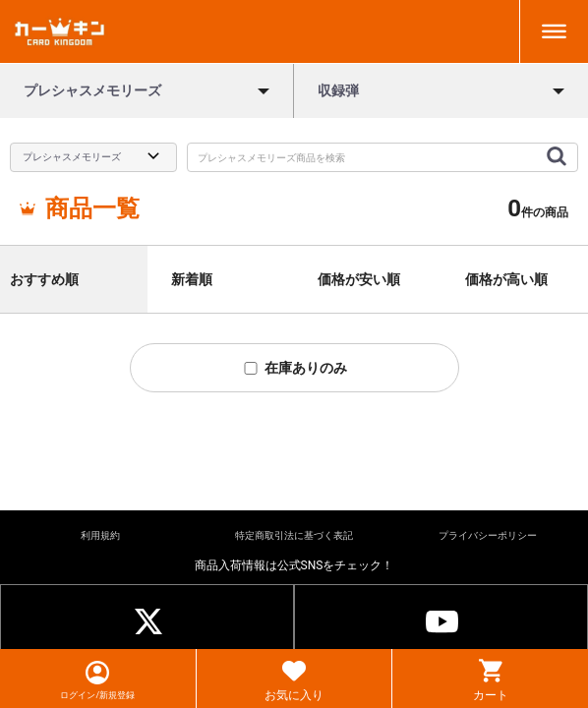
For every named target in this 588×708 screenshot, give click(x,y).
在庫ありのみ (294, 368)
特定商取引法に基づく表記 (294, 535)
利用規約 (100, 535)
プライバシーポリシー (488, 535)
